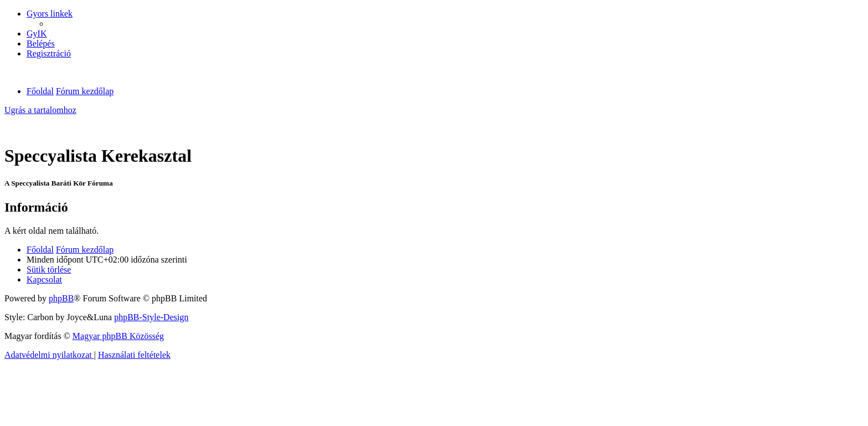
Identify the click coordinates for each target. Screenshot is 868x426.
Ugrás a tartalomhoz (40, 110)
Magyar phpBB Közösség (118, 336)
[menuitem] (37, 34)
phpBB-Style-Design (151, 317)
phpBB (61, 298)
